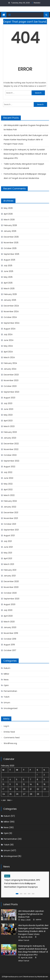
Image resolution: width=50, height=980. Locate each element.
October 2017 (10, 650)
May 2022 (8, 484)
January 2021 (10, 576)
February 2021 (10, 570)
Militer (6, 674)
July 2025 (8, 266)
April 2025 (8, 283)
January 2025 (10, 300)
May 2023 (8, 415)
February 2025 (10, 294)
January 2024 (10, 369)
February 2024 (10, 363)
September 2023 (11, 392)
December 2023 (11, 375)
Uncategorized (11, 708)
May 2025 (8, 277)
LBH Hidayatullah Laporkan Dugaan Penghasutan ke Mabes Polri (26, 127)
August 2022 (9, 467)
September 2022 (11, 461)
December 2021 (11, 513)
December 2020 (11, 581)
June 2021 (8, 547)
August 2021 (9, 535)
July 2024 (8, 334)
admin (39, 920)
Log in (6, 726)
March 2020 (9, 622)
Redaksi (37, 3)
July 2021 (8, 541)
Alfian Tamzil (24, 940)
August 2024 (10, 329)
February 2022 (10, 501)
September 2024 (12, 323)
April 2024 (8, 352)
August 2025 (9, 260)
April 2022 (8, 490)
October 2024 (10, 317)
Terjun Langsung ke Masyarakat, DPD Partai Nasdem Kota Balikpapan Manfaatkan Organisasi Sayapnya (22, 883)
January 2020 (10, 627)
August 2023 (9, 398)
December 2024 (11, 306)
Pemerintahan (10, 691)
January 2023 (10, 438)
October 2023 (10, 386)
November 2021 (11, 518)
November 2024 (11, 311)
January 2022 (10, 507)
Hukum (7, 668)
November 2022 (11, 449)
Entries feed (9, 732)
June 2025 (8, 271)
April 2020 (8, 616)
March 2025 (9, 289)
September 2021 (11, 530)
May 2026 (8, 208)
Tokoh (7, 697)
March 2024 (9, 357)
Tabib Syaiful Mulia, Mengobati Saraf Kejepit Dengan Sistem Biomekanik (24, 166)
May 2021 (8, 553)
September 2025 (11, 254)
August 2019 (9, 645)
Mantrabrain (43, 977)
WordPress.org (10, 743)
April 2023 (8, 421)
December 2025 (11, 237)
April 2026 (8, 214)
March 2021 (9, 564)
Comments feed (12, 738)
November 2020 (11, 587)
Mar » (10, 800)
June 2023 (8, 409)
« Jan (3, 800)
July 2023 (8, 403)
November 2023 (11, 380)
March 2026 (9, 220)
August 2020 (10, 604)
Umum (7, 703)
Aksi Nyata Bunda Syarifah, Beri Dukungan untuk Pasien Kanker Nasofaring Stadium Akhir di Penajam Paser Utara (26, 140)
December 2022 (11, 444)
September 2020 (12, 599)
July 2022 (8, 472)
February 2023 (10, 432)
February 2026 (10, 225)
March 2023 (9, 426)
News (6, 680)
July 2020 (8, 610)
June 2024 (9, 340)
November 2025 (11, 243)
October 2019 (10, 639)
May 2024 (8, 346)
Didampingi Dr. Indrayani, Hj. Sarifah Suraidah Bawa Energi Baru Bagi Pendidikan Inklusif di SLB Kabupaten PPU (25, 154)
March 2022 (9, 495)
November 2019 (11, 633)
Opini (6, 685)
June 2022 (8, 478)
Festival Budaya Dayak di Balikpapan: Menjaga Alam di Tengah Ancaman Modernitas (25, 176)
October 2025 (10, 248)
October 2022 (10, 455)
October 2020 (10, 593)
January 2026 (10, 231)
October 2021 (10, 524)
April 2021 (8, 558)
